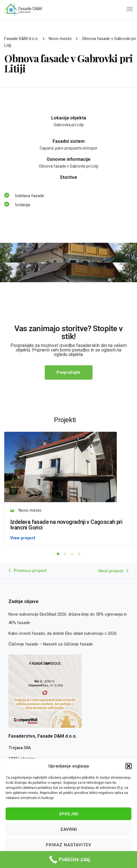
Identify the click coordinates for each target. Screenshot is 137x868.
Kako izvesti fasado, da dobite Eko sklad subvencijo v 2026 (63, 633)
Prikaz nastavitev (69, 845)
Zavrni (69, 829)
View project (23, 538)
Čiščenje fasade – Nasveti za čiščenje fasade (51, 644)
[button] (129, 766)
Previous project (30, 571)
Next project (111, 571)
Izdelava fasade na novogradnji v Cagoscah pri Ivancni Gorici (66, 525)
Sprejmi (69, 814)
